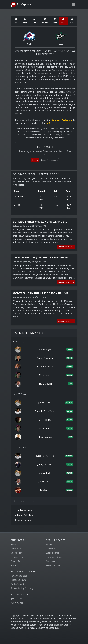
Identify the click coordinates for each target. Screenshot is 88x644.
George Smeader (45, 358)
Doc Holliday (45, 420)
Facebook (17, 599)
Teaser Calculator (25, 515)
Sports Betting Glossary (22, 588)
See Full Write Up (66, 247)
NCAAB (45, 21)
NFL (16, 21)
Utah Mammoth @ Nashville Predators (41, 257)
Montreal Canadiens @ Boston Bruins (40, 293)
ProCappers (21, 5)
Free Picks (50, 549)
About (14, 565)
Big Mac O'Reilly (45, 367)
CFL (72, 21)
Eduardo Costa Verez (45, 411)
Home (14, 545)
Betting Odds (52, 561)
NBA (55, 21)
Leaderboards (52, 553)
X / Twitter (17, 603)
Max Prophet (45, 437)
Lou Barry (45, 490)
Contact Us (16, 549)
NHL (63, 21)
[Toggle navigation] (74, 5)
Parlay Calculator (25, 510)
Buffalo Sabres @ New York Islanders (40, 222)
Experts (49, 545)
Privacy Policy (17, 561)
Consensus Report (54, 557)
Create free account (49, 160)
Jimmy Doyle (45, 349)
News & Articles (53, 565)
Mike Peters (45, 375)
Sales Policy (16, 553)
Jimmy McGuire (45, 464)
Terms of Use (17, 557)
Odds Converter (25, 520)
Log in (35, 160)
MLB (25, 21)
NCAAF (34, 21)
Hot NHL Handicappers (28, 333)
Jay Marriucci (46, 384)
